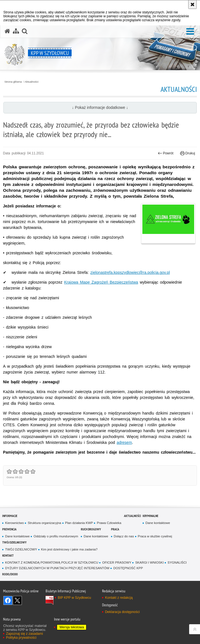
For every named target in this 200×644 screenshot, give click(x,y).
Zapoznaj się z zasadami (24, 634)
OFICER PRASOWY (117, 562)
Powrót (166, 153)
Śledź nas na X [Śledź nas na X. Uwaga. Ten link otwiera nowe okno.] (17, 600)
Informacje (10, 516)
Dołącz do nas (124, 536)
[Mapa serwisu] (16, 31)
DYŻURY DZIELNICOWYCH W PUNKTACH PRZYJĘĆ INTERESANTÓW (57, 568)
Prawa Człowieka (109, 523)
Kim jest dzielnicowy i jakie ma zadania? (69, 549)
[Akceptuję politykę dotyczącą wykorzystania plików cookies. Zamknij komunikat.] (192, 4)
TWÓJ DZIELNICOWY (14, 542)
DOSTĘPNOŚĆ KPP (128, 568)
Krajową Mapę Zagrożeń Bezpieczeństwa (101, 282)
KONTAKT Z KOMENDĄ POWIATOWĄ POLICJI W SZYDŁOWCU (52, 562)
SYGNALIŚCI (177, 562)
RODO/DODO (10, 574)
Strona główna (13, 82)
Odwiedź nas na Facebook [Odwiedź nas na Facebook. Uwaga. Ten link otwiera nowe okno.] (8, 600)
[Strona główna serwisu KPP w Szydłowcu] (7, 31)
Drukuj (188, 153)
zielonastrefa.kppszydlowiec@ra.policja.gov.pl (130, 272)
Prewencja (9, 529)
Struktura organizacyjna (44, 523)
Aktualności (32, 82)
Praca (115, 529)
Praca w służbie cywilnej (155, 536)
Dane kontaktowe (158, 523)
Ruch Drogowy (91, 529)
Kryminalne (150, 516)
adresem (124, 442)
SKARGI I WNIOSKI (149, 562)
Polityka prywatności (21, 638)
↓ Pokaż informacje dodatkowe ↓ (100, 107)
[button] (190, 32)
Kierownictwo (14, 523)
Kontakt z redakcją (119, 598)
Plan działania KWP (79, 523)
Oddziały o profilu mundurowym (56, 536)
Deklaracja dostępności (122, 612)
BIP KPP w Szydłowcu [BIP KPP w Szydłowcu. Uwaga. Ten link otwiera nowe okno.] (74, 598)
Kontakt (8, 555)
